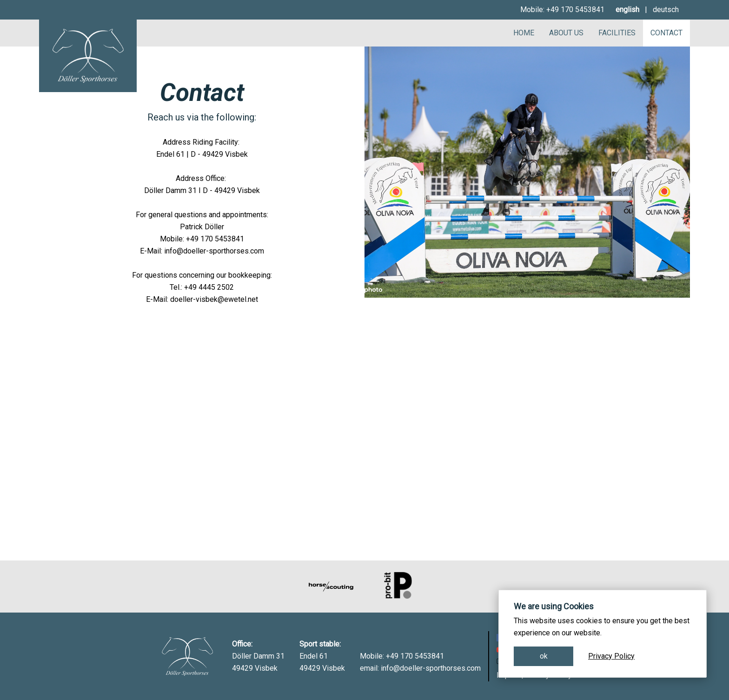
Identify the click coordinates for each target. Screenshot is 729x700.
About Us (566, 33)
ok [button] (544, 656)
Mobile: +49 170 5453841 (562, 10)
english (627, 10)
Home (524, 33)
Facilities (617, 33)
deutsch (666, 10)
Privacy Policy (611, 656)
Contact (666, 33)
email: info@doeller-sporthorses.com (420, 668)
